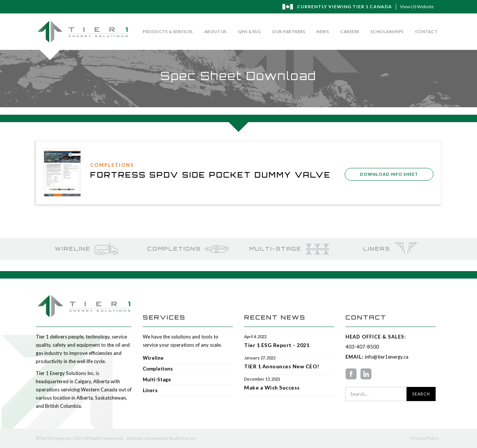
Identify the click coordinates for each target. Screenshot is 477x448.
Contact (427, 31)
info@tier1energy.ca (386, 357)
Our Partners (289, 31)
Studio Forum (182, 438)
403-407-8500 (362, 347)
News (323, 31)
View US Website (417, 7)
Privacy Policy (425, 438)
